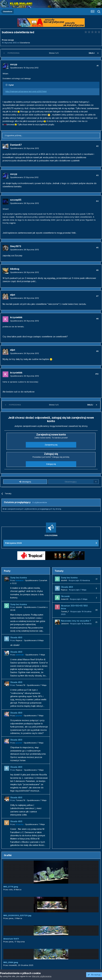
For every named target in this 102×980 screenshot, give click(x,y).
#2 (97, 146)
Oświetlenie (25, 43)
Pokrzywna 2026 (13, 543)
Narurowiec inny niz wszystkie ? (76, 621)
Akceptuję (94, 975)
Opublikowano (24, 68)
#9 (97, 351)
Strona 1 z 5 (54, 53)
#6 (97, 270)
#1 (98, 66)
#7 (97, 296)
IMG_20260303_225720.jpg (17, 915)
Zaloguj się (51, 464)
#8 (97, 319)
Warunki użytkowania (42, 976)
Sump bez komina (19, 578)
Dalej (92, 53)
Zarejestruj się (51, 445)
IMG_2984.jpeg (11, 962)
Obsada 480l (16, 638)
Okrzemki (65, 596)
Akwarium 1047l (11, 939)
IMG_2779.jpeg (11, 887)
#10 (97, 374)
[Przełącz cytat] (7, 85)
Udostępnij (25, 482)
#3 (97, 175)
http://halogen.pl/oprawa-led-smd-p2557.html (26, 91)
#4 (97, 201)
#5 (97, 248)
